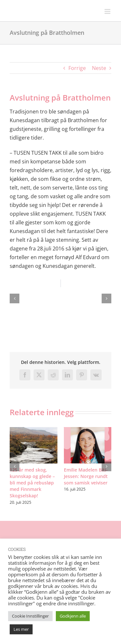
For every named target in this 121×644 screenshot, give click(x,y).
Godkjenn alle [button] (73, 616)
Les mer (21, 629)
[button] (15, 298)
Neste (99, 68)
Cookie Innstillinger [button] (30, 616)
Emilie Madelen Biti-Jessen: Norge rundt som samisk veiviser (86, 476)
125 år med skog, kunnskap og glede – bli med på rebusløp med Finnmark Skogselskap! (32, 483)
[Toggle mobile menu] (108, 11)
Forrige (77, 68)
